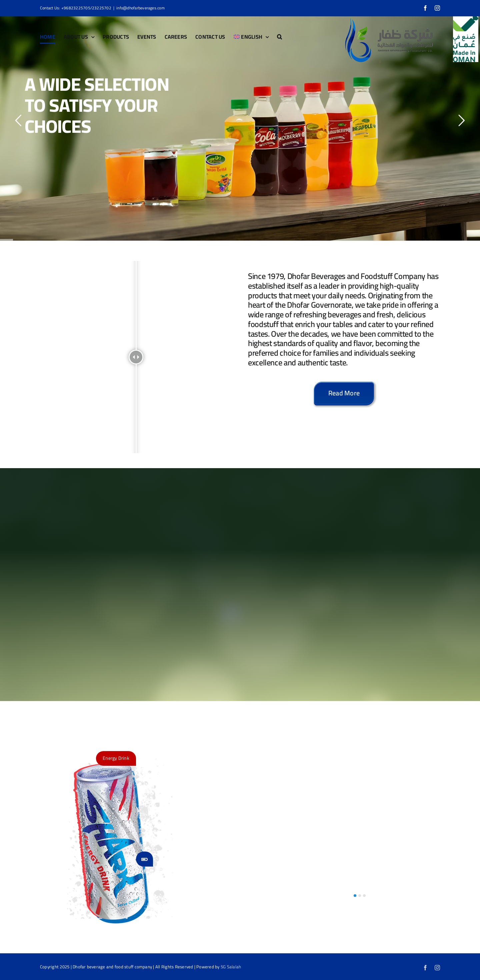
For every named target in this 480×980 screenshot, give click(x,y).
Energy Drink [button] (116, 758)
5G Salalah (231, 967)
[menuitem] (251, 37)
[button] (279, 37)
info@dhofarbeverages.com (140, 8)
